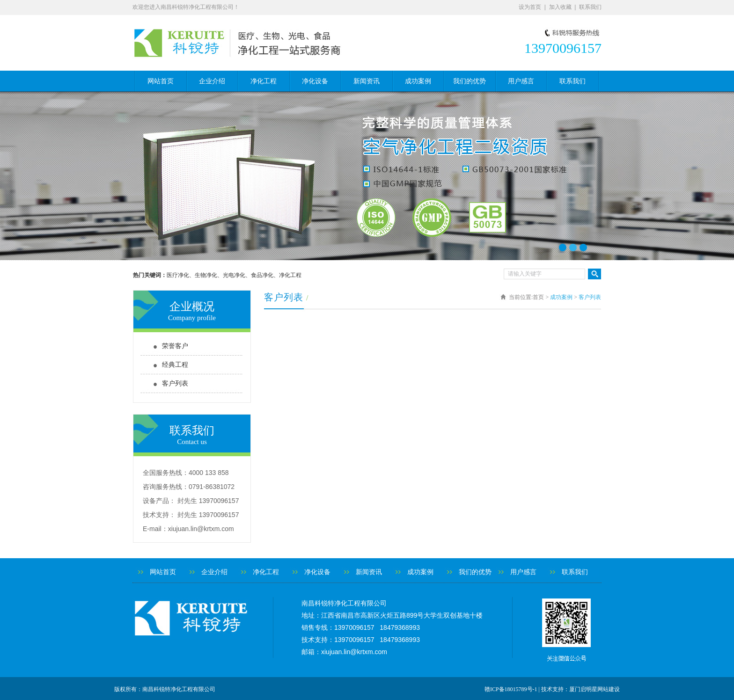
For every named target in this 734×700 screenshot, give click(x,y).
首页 (538, 297)
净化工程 (264, 81)
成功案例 (418, 81)
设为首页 (530, 7)
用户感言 (521, 81)
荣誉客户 (175, 346)
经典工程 (175, 365)
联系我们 (590, 7)
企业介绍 (212, 81)
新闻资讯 (367, 81)
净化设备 (315, 81)
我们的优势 (470, 81)
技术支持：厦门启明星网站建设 (580, 689)
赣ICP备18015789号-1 (511, 689)
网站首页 (161, 81)
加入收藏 (560, 7)
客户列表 (175, 383)
